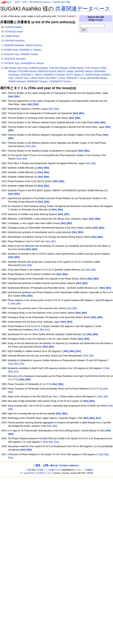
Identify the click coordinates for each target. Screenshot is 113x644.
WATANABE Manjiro (97, 78)
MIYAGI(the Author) (40, 2)
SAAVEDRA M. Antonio (32, 63)
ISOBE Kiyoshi (76, 68)
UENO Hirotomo (34, 45)
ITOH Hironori (92, 68)
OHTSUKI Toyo (12, 63)
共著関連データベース (83, 9)
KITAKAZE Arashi (14, 32)
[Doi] (48, 330)
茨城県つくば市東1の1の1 (49, 470)
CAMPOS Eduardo (38, 68)
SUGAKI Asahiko (14, 27)
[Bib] (57, 109)
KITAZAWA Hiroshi (27, 71)
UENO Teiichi (37, 78)
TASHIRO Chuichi (29, 54)
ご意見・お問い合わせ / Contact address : (56, 465)
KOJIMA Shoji (11, 50)
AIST (17, 2)
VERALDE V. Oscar (76, 78)
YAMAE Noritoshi (17, 81)
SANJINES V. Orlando (30, 50)
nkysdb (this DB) (62, 2)
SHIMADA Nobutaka (14, 45)
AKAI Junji (22, 68)
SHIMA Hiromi (12, 36)
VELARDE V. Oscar (55, 78)
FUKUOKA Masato (58, 68)
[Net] (51, 109)
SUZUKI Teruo (22, 78)
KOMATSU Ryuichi (47, 71)
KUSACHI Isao (11, 54)
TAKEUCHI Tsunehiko (15, 59)
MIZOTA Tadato (66, 71)
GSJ (25, 2)
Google (99, 20)
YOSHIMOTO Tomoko (60, 81)
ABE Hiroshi (10, 68)
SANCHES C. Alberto (31, 75)
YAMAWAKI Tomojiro (37, 81)
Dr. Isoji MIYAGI (28, 473)
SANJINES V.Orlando (54, 75)
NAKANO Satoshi (84, 71)
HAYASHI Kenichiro (15, 41)
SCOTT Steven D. (75, 75)
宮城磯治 (89, 470)
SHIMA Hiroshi (93, 75)
